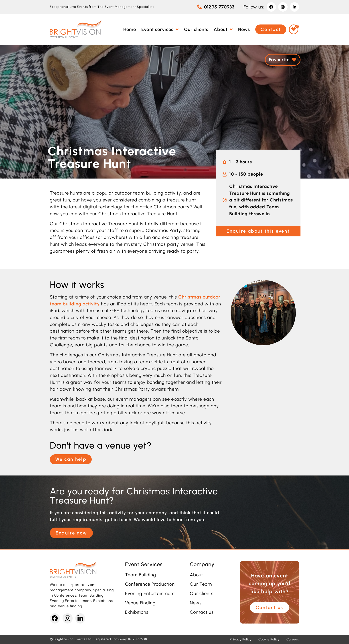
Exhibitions (137, 612)
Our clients (202, 593)
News (196, 603)
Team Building (141, 575)
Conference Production (150, 584)
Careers (293, 639)
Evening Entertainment (150, 593)
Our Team (201, 584)
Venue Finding (140, 603)
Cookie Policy (269, 639)
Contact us (202, 612)
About (197, 575)
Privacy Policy (241, 639)
